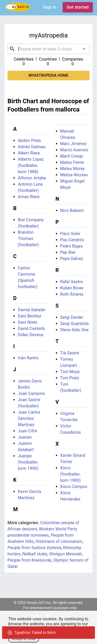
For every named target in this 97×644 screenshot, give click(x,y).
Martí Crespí (72, 156)
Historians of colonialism (59, 541)
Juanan (25, 437)
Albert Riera (29, 153)
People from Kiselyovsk (29, 560)
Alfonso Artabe (32, 178)
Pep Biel (68, 252)
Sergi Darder (72, 317)
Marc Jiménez (74, 144)
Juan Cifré (27, 431)
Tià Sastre (70, 353)
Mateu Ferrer (72, 162)
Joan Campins (31, 393)
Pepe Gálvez (72, 259)
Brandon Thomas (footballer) (28, 239)
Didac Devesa (31, 335)
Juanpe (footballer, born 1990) (28, 462)
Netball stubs (35, 554)
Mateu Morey (73, 169)
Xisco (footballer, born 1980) (70, 474)
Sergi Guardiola (75, 324)
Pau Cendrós (72, 240)
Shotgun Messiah (65, 554)
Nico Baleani (72, 210)
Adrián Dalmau (32, 147)
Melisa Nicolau (74, 175)
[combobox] (48, 49)
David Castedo (31, 328)
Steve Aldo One (74, 330)
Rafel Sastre (72, 282)
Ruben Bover (72, 288)
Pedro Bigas (72, 246)
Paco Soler (70, 234)
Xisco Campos (74, 487)
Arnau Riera (29, 197)
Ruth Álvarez (72, 294)
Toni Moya (70, 372)
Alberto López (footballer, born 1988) (31, 165)
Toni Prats (70, 378)
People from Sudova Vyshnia (34, 548)
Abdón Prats (29, 141)
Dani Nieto (28, 322)
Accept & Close (24, 639)
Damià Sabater (32, 310)
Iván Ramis (28, 358)
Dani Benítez (30, 316)
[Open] (84, 49)
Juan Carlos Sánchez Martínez (29, 418)
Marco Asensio (74, 150)
